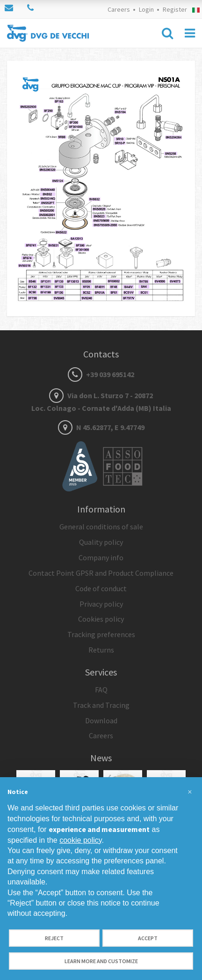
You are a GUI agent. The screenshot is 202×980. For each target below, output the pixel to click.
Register (175, 9)
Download (101, 720)
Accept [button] (148, 938)
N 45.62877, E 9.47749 (101, 427)
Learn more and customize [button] (101, 961)
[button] (190, 792)
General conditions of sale (101, 527)
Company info (101, 557)
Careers (119, 9)
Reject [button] (54, 938)
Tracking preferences (101, 634)
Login (146, 9)
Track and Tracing (101, 705)
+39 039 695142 (101, 374)
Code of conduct (101, 588)
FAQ (101, 690)
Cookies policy (101, 619)
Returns (101, 650)
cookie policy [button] (80, 840)
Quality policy (101, 542)
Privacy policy (101, 604)
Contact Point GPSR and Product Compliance (101, 573)
